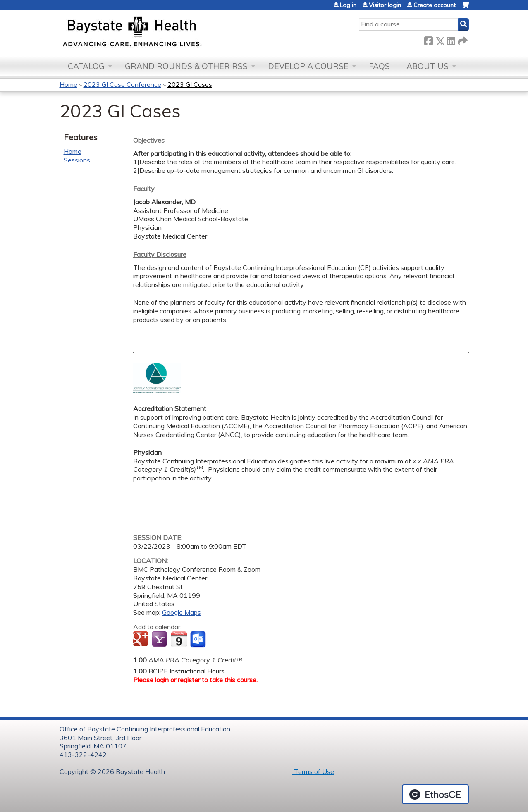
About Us (428, 66)
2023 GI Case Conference (122, 84)
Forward (462, 39)
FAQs (379, 66)
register (189, 680)
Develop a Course (308, 66)
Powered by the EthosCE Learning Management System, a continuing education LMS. (435, 794)
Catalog (86, 66)
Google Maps (182, 612)
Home (68, 84)
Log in (348, 5)
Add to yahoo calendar (160, 640)
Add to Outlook (199, 640)
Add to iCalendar (179, 639)
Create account (435, 5)
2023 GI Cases (190, 84)
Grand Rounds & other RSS (186, 66)
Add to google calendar (142, 640)
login (162, 680)
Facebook (428, 39)
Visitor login (385, 5)
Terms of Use (313, 771)
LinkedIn (451, 39)
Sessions (77, 160)
